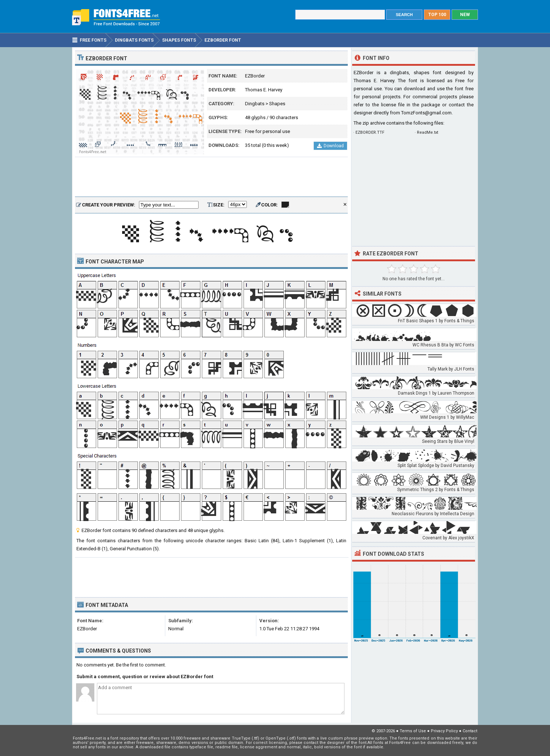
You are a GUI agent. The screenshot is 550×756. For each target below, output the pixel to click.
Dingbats (255, 104)
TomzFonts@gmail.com (426, 113)
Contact (470, 731)
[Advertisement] (211, 177)
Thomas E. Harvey (264, 90)
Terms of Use (413, 731)
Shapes (277, 104)
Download (330, 146)
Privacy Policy (444, 731)
